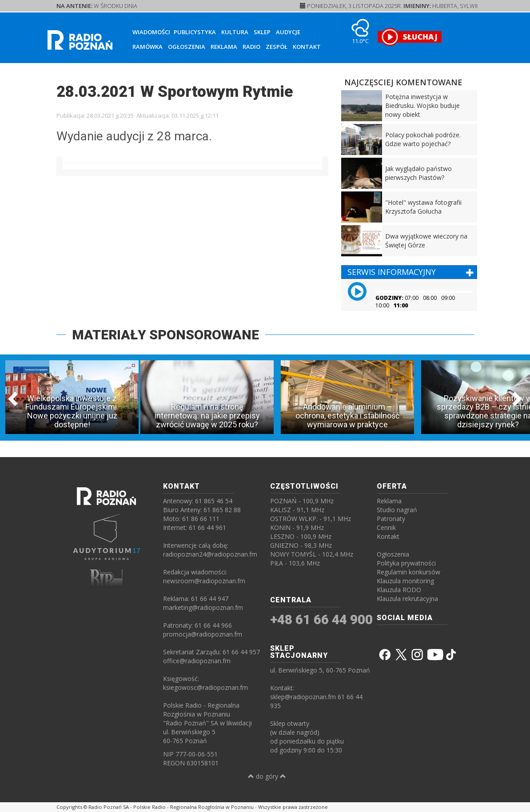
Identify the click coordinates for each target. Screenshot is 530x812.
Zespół (277, 47)
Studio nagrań (397, 510)
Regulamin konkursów (408, 572)
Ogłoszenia (187, 47)
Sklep (262, 32)
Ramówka (147, 47)
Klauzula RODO (399, 590)
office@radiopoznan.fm (197, 661)
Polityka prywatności (406, 563)
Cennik (386, 527)
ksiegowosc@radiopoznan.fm (205, 687)
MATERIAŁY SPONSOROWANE (165, 335)
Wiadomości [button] (151, 32)
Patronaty (391, 519)
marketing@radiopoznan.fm (203, 607)
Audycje (288, 32)
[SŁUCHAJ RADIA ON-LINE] (409, 37)
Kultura (235, 32)
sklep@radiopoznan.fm (303, 697)
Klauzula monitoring (405, 581)
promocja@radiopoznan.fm (203, 634)
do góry (267, 776)
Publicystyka (195, 32)
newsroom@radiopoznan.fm (204, 581)
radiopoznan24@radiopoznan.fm (210, 554)
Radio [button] (251, 47)
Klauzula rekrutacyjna (407, 599)
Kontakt (307, 47)
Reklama (224, 47)
